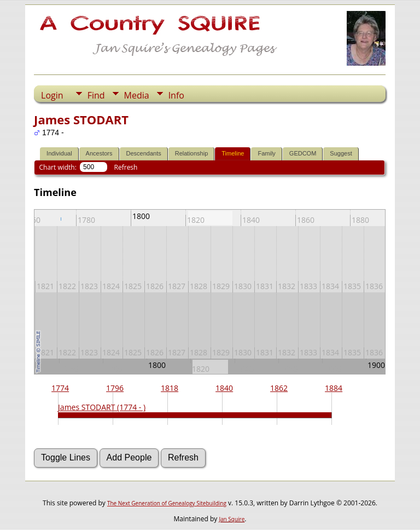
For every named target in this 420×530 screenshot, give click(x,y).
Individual (59, 153)
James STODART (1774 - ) (102, 407)
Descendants (144, 153)
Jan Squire (232, 519)
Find (96, 95)
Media (137, 95)
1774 (60, 388)
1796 (115, 388)
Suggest (341, 153)
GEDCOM (303, 153)
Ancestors (99, 153)
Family (266, 153)
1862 (279, 388)
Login (52, 95)
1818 (170, 388)
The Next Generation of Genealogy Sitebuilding (167, 503)
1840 (224, 388)
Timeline (233, 153)
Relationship (192, 153)
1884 (334, 388)
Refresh (126, 167)
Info (176, 95)
